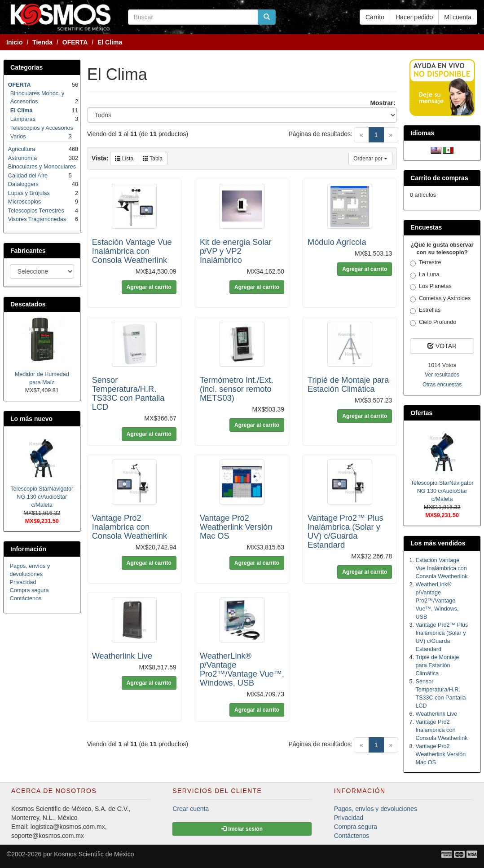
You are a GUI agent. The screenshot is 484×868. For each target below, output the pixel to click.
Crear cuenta (191, 809)
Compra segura (29, 590)
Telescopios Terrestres (36, 211)
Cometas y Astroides (440, 299)
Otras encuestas (442, 385)
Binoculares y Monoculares (42, 167)
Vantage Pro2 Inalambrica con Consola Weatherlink (130, 527)
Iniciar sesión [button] (242, 829)
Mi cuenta (458, 17)
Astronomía (22, 158)
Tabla (153, 159)
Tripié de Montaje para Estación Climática (348, 385)
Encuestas (426, 227)
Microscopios (24, 202)
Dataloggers (23, 184)
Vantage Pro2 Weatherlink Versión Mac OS (236, 527)
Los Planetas (431, 287)
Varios (18, 137)
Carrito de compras (439, 178)
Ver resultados (442, 375)
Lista (124, 159)
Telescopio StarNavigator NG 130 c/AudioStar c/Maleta (42, 497)
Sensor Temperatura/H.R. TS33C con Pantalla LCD (128, 394)
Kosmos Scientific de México (94, 854)
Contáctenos (26, 598)
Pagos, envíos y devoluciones (376, 809)
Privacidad (23, 582)
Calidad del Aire (28, 176)
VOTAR (442, 346)
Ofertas (421, 413)
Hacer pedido (414, 17)
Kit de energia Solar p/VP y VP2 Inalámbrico (236, 251)
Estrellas (425, 310)
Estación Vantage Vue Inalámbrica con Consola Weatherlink (132, 251)
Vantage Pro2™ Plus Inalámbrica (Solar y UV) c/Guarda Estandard (345, 531)
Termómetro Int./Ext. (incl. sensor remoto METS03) (237, 389)
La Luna (425, 275)
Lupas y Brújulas (29, 193)
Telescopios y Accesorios (42, 128)
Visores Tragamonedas (37, 219)
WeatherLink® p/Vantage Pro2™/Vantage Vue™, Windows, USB (242, 669)
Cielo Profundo (433, 323)
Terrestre (426, 263)
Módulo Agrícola (337, 242)
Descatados (28, 304)
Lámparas (23, 119)
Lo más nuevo (31, 419)
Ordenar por (370, 159)
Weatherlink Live (122, 656)
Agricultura (22, 149)
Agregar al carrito (149, 287)
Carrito (375, 17)
